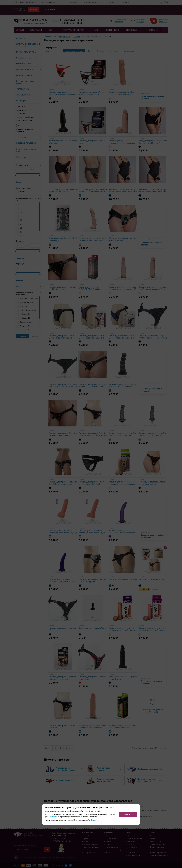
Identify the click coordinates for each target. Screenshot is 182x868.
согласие (53, 817)
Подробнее (95, 820)
